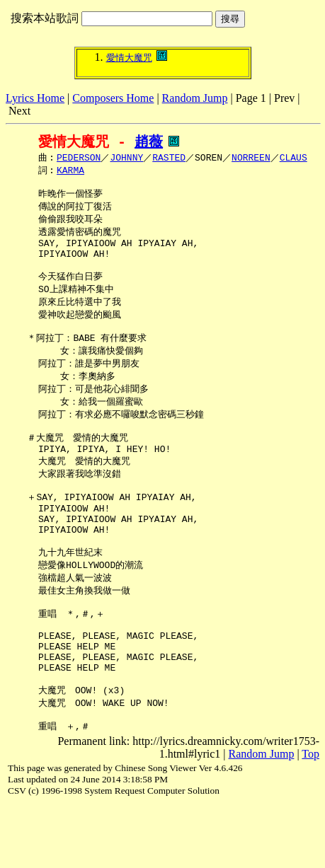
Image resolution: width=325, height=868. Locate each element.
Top (310, 817)
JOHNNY (126, 158)
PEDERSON (79, 158)
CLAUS (293, 158)
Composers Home (113, 98)
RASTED (169, 158)
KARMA (70, 172)
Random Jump (195, 98)
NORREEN (251, 158)
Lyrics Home (35, 98)
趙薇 (149, 142)
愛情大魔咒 (129, 58)
